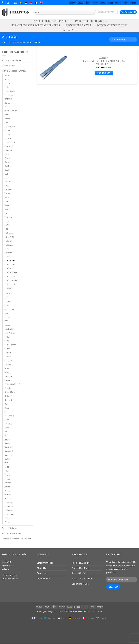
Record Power (11, 392)
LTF (6, 321)
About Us (41, 568)
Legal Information (45, 563)
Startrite (8, 455)
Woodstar (9, 506)
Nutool (8, 372)
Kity (6, 305)
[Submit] (94, 12)
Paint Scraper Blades (91, 21)
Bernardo (9, 103)
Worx (7, 518)
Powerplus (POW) (12, 384)
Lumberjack (10, 329)
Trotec (7, 479)
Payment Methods (80, 568)
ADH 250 (11, 261)
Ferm (7, 201)
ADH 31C (11, 276)
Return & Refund (79, 573)
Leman (7, 317)
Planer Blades (8, 65)
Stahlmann (9, 447)
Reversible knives (78, 26)
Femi (7, 197)
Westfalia (9, 502)
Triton (7, 475)
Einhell (8, 174)
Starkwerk (9, 451)
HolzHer (8, 241)
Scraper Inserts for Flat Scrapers (36, 26)
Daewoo (8, 150)
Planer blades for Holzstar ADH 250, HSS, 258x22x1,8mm (104, 63)
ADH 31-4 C (12, 272)
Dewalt (8, 158)
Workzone (9, 514)
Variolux (8, 483)
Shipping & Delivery (81, 563)
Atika (7, 87)
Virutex (8, 495)
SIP (6, 431)
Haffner (8, 225)
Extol (7, 186)
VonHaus (8, 498)
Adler (7, 75)
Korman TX (9, 309)
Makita (8, 341)
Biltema (8, 107)
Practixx (8, 388)
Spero (7, 443)
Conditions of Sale (80, 584)
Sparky (7, 439)
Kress (7, 313)
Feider (7, 193)
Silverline (9, 427)
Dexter (8, 162)
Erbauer (8, 182)
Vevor (7, 487)
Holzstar (29, 42)
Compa (8, 138)
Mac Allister (10, 333)
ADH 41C (11, 284)
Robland (8, 400)
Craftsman (9, 146)
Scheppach (9, 416)
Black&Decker (11, 111)
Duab (7, 170)
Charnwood (10, 127)
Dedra (7, 154)
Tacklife (8, 467)
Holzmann (9, 245)
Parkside (8, 376)
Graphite (8, 217)
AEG (7, 79)
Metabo (8, 356)
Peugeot (8, 380)
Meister (8, 353)
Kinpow (8, 301)
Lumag (7, 325)
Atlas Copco (10, 91)
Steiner (8, 459)
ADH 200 (11, 257)
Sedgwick (9, 424)
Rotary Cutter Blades (112, 26)
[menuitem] (16, 3)
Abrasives (70, 30)
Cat (6, 123)
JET (6, 297)
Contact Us (42, 573)
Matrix (7, 349)
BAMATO (9, 99)
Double (8, 166)
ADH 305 (11, 268)
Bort (7, 115)
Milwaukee (9, 360)
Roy (6, 404)
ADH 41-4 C (12, 280)
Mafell (7, 337)
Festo (7, 209)
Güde (7, 221)
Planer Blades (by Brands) (50, 21)
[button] (106, 12)
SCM (7, 420)
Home (4, 42)
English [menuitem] (103, 618)
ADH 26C (11, 264)
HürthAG (9, 293)
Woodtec (8, 510)
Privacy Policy (43, 578)
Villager (8, 491)
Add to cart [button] (104, 73)
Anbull (7, 83)
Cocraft (8, 134)
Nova (7, 368)
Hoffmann (9, 233)
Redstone (9, 396)
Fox (6, 213)
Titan (7, 471)
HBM (7, 229)
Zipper (7, 522)
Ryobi (7, 408)
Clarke (7, 130)
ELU (6, 178)
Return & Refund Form (82, 578)
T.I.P (6, 463)
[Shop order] (123, 39)
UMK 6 (10, 288)
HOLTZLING (10, 237)
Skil (6, 435)
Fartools (8, 190)
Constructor (10, 142)
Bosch (7, 119)
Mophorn (9, 364)
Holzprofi (9, 249)
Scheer (7, 412)
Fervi (7, 205)
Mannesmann (10, 345)
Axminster (9, 95)
